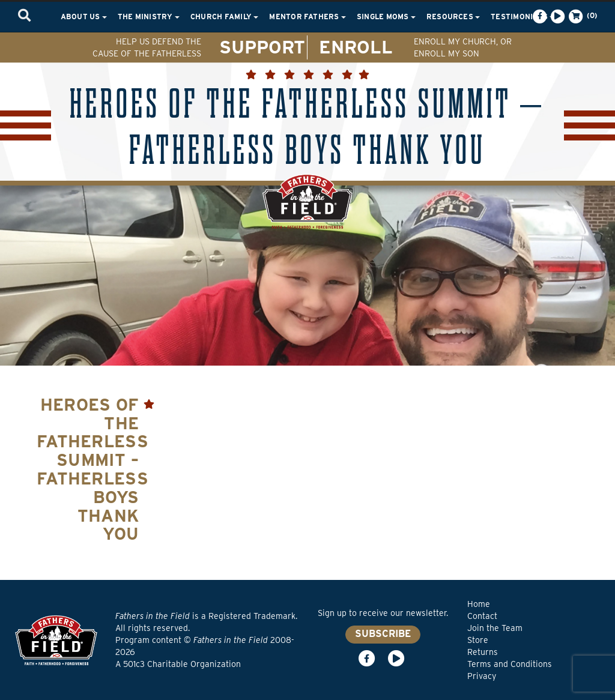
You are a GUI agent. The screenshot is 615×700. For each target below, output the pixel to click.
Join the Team (495, 628)
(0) (582, 16)
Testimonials (523, 17)
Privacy (482, 676)
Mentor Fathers (307, 17)
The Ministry (149, 17)
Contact (482, 616)
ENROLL (356, 47)
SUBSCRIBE (383, 634)
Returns (483, 652)
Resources (453, 17)
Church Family (224, 17)
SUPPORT (262, 47)
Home (479, 604)
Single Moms (386, 17)
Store (478, 640)
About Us (84, 17)
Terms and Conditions (510, 664)
